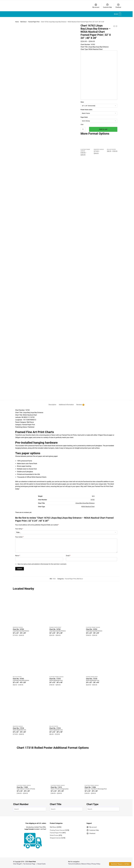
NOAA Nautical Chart (88, 507)
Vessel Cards (41, 864)
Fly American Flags (29, 864)
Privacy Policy (96, 864)
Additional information (66, 405)
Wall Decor (23, 22)
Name (18, 556)
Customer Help (107, 6)
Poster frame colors (86, 110)
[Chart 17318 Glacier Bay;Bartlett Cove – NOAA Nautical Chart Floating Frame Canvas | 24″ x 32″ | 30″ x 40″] (66, 658)
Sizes (82, 102)
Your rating (19, 529)
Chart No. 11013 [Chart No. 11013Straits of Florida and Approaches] (66, 789)
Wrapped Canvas (99, 149)
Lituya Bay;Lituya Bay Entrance (85, 503)
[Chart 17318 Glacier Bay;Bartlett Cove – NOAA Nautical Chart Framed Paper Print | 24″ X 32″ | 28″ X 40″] (103, 658)
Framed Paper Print (34, 22)
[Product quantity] (83, 129)
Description (52, 405)
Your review (19, 537)
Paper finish (84, 117)
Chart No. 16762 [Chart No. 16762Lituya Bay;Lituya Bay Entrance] (30, 631)
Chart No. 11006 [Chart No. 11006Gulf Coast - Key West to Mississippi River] (100, 789)
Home (17, 22)
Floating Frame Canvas (93, 627)
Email (68, 556)
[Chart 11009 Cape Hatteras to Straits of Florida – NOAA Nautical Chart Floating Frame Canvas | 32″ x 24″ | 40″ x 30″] (32, 768)
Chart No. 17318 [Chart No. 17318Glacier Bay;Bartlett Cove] (66, 681)
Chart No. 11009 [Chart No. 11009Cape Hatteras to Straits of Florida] (32, 789)
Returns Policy (86, 864)
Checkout (118, 6)
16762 (93, 500)
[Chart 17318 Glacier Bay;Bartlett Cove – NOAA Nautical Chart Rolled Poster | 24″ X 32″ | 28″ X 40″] (66, 708)
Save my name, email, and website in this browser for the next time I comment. (42, 564)
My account (96, 6)
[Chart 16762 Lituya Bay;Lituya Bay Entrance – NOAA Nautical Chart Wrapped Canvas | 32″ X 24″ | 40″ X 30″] (99, 142)
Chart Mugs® (17, 864)
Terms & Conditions (74, 864)
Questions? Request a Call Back (120, 864)
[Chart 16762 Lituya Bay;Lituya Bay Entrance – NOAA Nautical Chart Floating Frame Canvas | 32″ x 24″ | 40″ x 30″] (86, 142)
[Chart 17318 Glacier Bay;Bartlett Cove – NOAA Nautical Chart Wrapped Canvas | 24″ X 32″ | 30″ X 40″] (30, 708)
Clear (82, 124)
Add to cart (103, 129)
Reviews (79, 405)
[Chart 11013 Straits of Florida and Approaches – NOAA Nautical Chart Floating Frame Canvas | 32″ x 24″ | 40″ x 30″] (66, 768)
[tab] (52, 403)
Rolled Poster (111, 149)
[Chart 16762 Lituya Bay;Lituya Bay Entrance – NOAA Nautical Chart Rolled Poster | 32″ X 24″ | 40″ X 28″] (112, 142)
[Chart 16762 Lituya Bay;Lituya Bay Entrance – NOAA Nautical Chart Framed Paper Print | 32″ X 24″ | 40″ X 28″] (66, 609)
